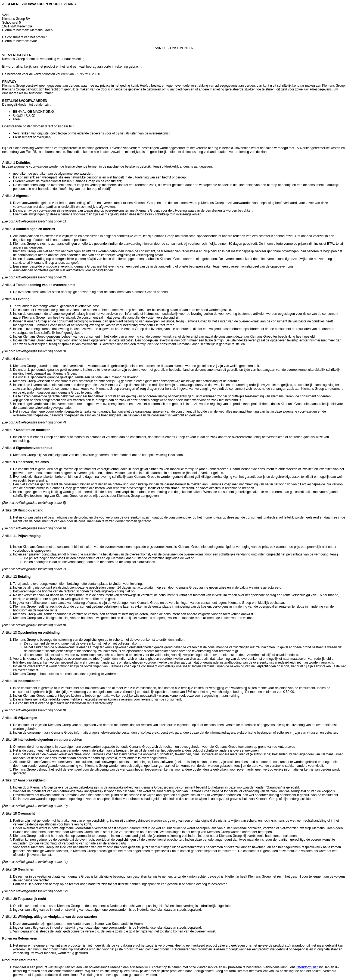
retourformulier (307, 967)
